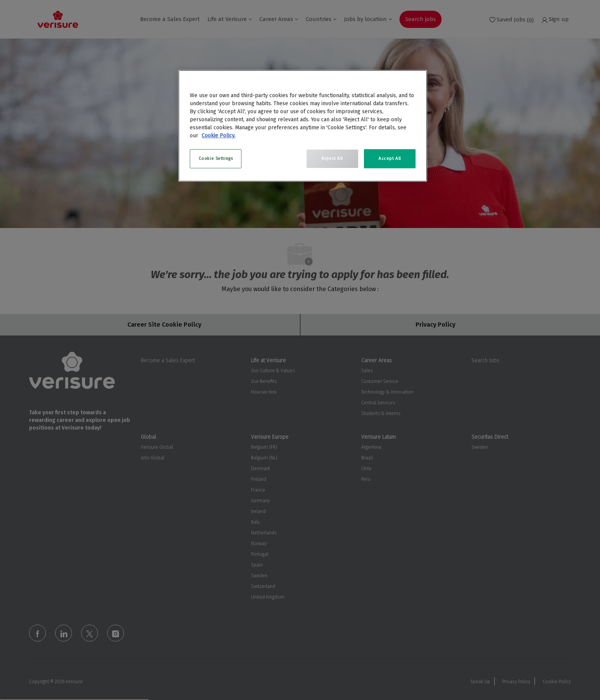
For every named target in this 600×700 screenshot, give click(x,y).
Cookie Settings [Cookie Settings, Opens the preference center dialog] (216, 158)
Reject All (332, 158)
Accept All (390, 158)
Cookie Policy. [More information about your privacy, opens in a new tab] (218, 136)
